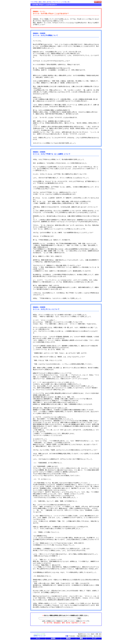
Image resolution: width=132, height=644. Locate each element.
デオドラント (57, 2)
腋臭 (40, 2)
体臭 (44, 2)
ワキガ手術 (34, 2)
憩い (69, 2)
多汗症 (49, 2)
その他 (64, 2)
